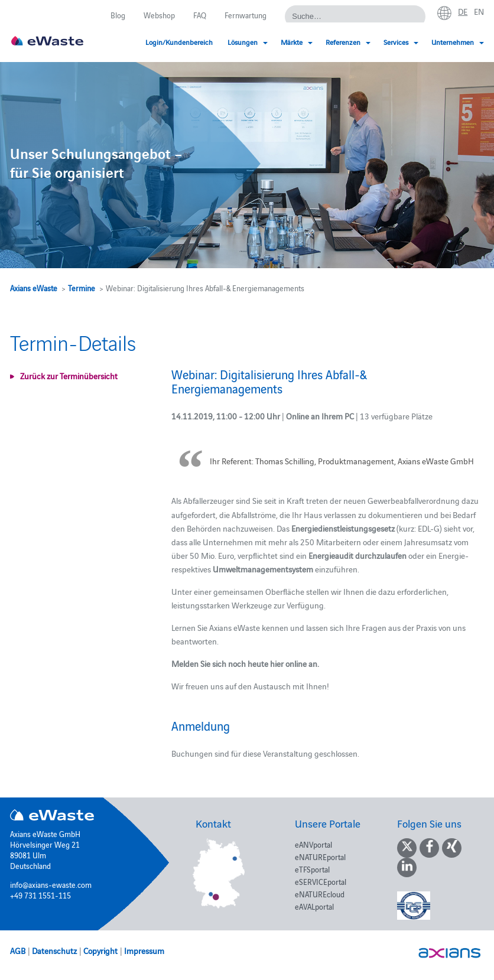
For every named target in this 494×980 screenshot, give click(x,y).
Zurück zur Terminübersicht (69, 376)
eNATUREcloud (320, 894)
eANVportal (313, 844)
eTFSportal (312, 869)
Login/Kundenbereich (179, 42)
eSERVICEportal (321, 881)
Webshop (159, 15)
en (479, 11)
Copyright (100, 950)
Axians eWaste (34, 288)
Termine (82, 288)
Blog (118, 15)
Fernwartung (246, 15)
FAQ (200, 15)
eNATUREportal (320, 857)
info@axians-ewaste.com (51, 884)
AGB (18, 950)
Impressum (144, 950)
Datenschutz (54, 950)
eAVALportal (314, 906)
